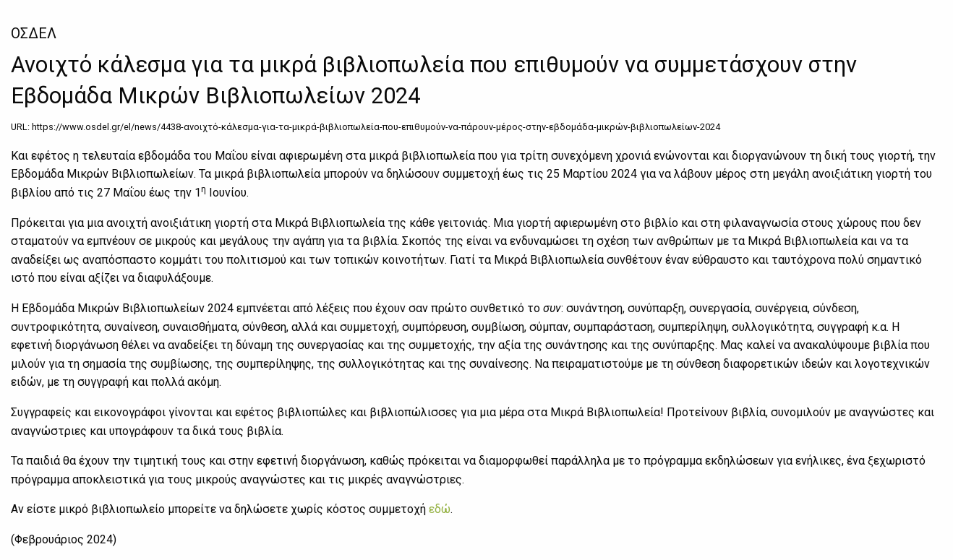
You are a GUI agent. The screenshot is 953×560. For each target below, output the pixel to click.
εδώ (440, 509)
